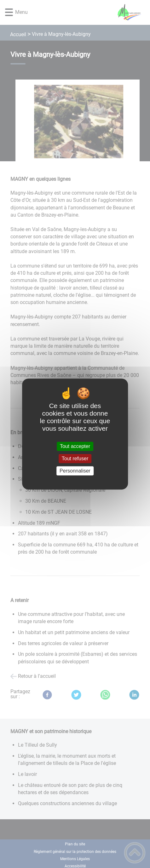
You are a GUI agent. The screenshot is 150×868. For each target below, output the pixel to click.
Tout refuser (75, 459)
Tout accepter (75, 446)
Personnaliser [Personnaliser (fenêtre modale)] (75, 471)
